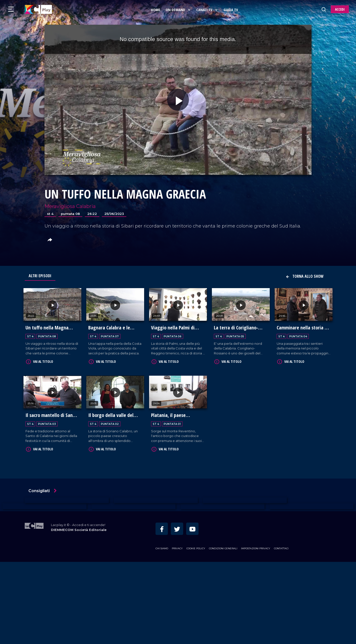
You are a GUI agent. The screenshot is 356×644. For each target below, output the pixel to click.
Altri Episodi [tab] (40, 276)
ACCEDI (340, 9)
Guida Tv (231, 10)
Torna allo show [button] (305, 276)
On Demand (179, 10)
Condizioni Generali (223, 548)
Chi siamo (162, 548)
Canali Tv (208, 10)
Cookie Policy (196, 548)
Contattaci (281, 548)
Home (156, 10)
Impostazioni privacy (256, 548)
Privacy (177, 548)
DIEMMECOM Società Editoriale (79, 529)
